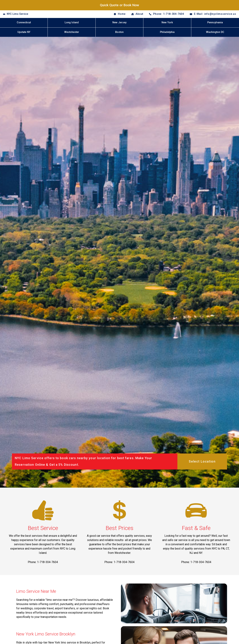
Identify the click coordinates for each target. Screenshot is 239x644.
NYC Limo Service (17, 14)
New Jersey (119, 23)
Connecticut (24, 23)
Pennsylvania (215, 23)
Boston (119, 32)
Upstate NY (24, 32)
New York (167, 23)
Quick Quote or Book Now (119, 5)
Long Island (72, 23)
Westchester (72, 32)
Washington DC (215, 32)
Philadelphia (167, 32)
